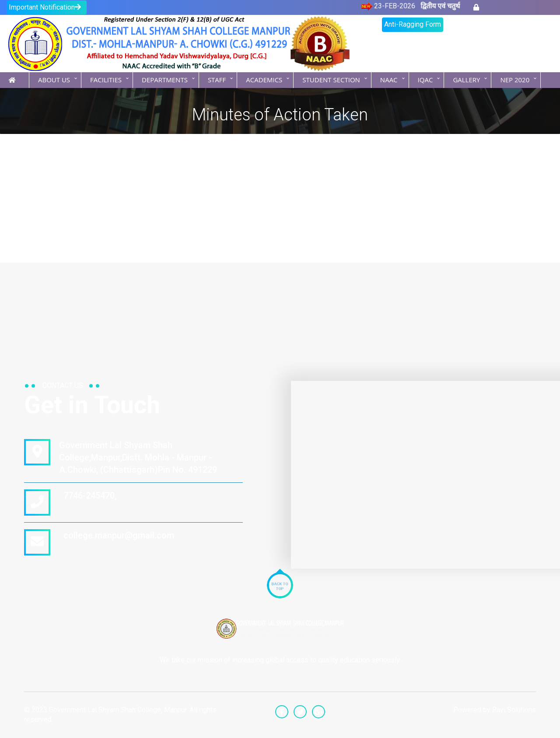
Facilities (106, 80)
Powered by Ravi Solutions (495, 710)
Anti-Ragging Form (413, 24)
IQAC (425, 80)
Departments (165, 80)
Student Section (331, 80)
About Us (54, 80)
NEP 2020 (515, 80)
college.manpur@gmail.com (117, 535)
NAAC (389, 80)
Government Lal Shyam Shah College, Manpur (118, 710)
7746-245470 (87, 496)
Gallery (466, 80)
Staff (217, 80)
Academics (264, 80)
